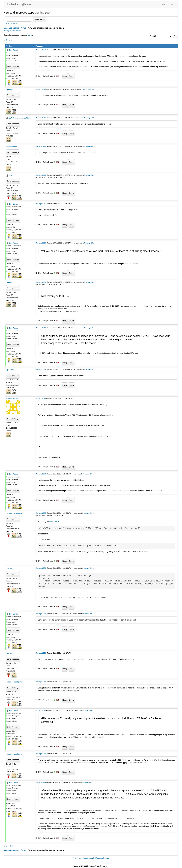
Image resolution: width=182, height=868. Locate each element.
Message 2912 (41, 146)
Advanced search (11, 23)
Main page (77, 858)
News (24, 28)
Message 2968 (41, 653)
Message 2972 (41, 754)
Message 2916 (41, 243)
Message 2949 (41, 398)
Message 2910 (41, 89)
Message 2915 (41, 204)
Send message (13, 66)
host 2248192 (55, 522)
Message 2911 (41, 118)
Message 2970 (41, 710)
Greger (9, 568)
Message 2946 (41, 282)
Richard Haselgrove (14, 513)
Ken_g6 (9, 653)
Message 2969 (41, 682)
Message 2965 (41, 513)
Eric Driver (14, 50)
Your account (88, 858)
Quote (71, 76)
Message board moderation (13, 31)
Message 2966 (41, 568)
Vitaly (11, 175)
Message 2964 (41, 474)
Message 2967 (41, 614)
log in (30, 35)
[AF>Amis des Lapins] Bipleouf (21, 118)
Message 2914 (41, 175)
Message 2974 (41, 782)
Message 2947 (41, 328)
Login (172, 4)
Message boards (11, 28)
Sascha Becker (12, 398)
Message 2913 (89, 175)
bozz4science (12, 147)
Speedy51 (10, 89)
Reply (65, 76)
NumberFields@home (18, 4)
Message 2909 (41, 50)
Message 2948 (41, 370)
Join (164, 4)
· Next (10, 40)
